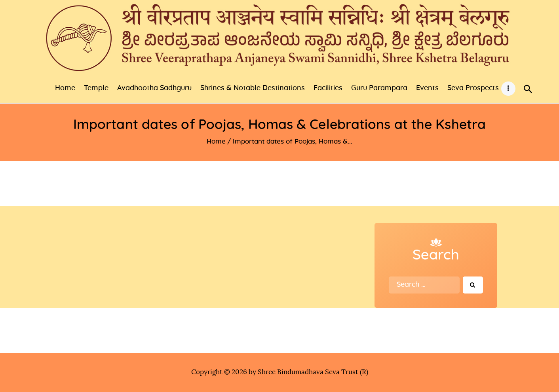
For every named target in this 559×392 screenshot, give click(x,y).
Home (216, 141)
